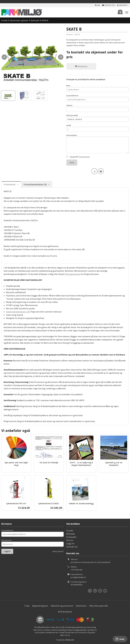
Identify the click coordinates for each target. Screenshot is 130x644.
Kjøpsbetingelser (40, 606)
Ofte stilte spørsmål (98, 606)
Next (64, 57)
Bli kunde (71, 534)
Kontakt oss (72, 547)
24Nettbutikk (70, 640)
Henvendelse (97, 144)
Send (72, 162)
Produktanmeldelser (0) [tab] (35, 185)
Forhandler (71, 537)
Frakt (27, 606)
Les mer (67, 635)
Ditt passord (6, 540)
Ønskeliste (81, 66)
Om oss (70, 540)
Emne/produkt (97, 118)
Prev (7, 57)
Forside (4, 20)
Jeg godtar (78, 157)
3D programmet (73, 274)
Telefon (97, 108)
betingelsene (84, 157)
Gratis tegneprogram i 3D (18, 312)
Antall (97, 128)
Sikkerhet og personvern (62, 606)
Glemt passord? (58, 551)
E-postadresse (97, 98)
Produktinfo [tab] (10, 185)
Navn (97, 88)
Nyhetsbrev (81, 606)
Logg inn (70, 543)
